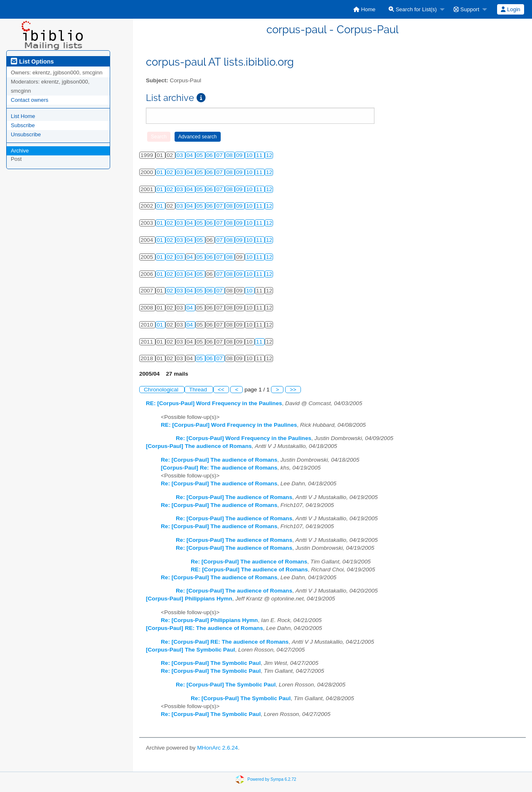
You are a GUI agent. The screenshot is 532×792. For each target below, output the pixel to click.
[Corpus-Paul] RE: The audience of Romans (204, 628)
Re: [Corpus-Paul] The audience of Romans (219, 460)
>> (293, 390)
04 (191, 155)
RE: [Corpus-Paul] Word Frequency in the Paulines (214, 403)
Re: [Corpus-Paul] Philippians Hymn (209, 620)
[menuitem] (364, 9)
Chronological (162, 390)
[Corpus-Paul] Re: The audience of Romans (219, 468)
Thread (199, 390)
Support (466, 9)
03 (181, 155)
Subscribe (23, 125)
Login (510, 9)
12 (269, 155)
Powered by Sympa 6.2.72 (272, 779)
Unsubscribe (26, 134)
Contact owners (30, 100)
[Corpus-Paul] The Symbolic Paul (191, 650)
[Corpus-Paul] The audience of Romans (199, 446)
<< (221, 390)
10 (250, 155)
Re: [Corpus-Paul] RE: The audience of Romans (225, 642)
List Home (23, 116)
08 (230, 155)
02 (171, 172)
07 (220, 155)
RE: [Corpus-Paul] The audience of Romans (249, 569)
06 (211, 155)
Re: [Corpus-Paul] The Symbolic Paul (211, 663)
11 (260, 155)
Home (364, 9)
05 (201, 155)
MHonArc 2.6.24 (217, 748)
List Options (32, 61)
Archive (20, 151)
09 (240, 155)
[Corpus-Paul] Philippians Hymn (189, 599)
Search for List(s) (413, 9)
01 (161, 172)
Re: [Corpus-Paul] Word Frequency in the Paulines (244, 438)
